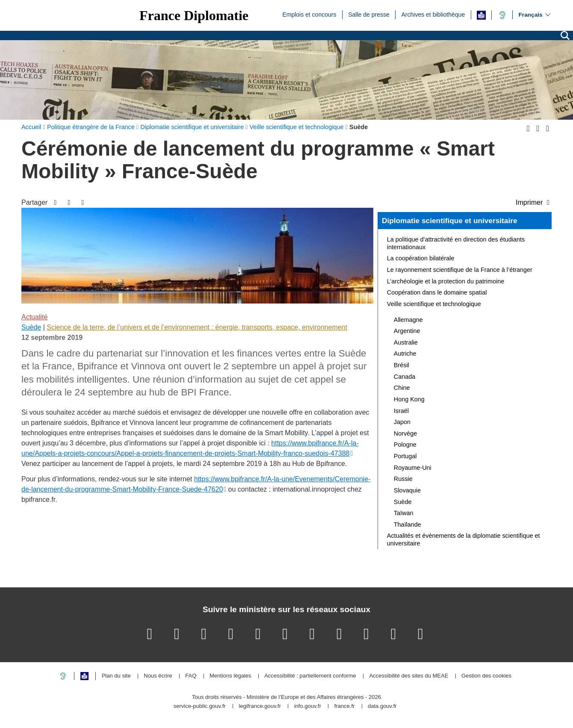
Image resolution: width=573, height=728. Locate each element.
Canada (405, 377)
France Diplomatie (194, 15)
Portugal (405, 456)
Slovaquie (407, 490)
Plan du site (116, 676)
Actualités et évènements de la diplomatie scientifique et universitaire (464, 539)
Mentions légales (230, 676)
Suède (31, 327)
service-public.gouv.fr (200, 706)
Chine (402, 388)
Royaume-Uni (413, 468)
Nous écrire (158, 676)
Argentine (407, 331)
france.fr (345, 706)
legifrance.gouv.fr (260, 706)
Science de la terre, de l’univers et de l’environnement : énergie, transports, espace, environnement (197, 327)
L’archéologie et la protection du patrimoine (446, 281)
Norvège (405, 433)
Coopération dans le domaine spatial (437, 292)
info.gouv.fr (308, 706)
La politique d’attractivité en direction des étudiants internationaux (456, 243)
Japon (402, 422)
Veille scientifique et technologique (434, 304)
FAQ (191, 676)
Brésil (402, 365)
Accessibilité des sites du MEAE (409, 676)
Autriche (405, 354)
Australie (406, 342)
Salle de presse (369, 14)
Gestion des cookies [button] (486, 676)
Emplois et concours (309, 14)
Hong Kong (409, 399)
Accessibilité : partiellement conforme (310, 676)
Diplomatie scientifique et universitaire (450, 221)
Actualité (34, 317)
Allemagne (408, 320)
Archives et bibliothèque (433, 14)
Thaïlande (408, 525)
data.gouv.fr (382, 706)
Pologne (405, 445)
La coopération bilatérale (421, 258)
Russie (403, 479)
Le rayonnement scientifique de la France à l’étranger (460, 270)
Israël (401, 411)
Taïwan (404, 513)
